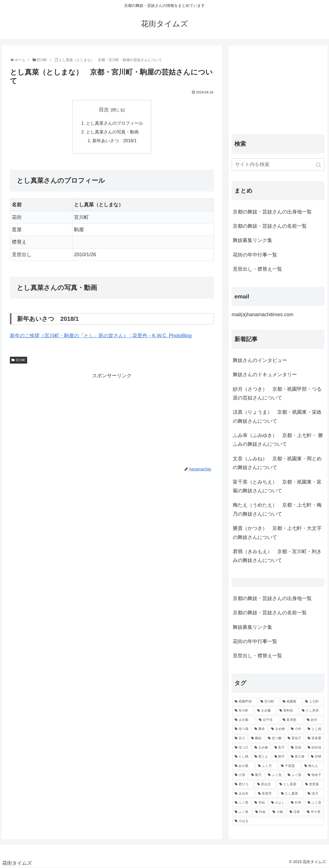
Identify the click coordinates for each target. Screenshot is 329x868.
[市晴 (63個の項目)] (316, 757)
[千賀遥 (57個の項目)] (290, 766)
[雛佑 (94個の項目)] (256, 738)
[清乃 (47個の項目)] (315, 794)
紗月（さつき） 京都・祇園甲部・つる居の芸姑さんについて (277, 393)
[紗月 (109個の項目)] (314, 720)
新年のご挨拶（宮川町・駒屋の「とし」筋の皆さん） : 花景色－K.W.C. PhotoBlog (101, 336)
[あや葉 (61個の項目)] (243, 766)
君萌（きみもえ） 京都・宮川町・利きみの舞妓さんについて (277, 556)
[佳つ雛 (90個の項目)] (275, 738)
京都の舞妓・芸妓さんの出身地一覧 (272, 212)
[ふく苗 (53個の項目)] (294, 775)
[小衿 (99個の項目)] (296, 729)
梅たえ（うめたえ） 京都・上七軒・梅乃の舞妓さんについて (277, 509)
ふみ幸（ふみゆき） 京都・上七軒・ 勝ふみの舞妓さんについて (278, 440)
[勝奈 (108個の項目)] (260, 729)
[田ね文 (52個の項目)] (265, 784)
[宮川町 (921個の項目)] (269, 702)
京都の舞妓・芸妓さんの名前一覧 (270, 226)
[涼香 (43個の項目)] (295, 812)
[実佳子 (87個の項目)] (294, 738)
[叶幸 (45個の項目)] (296, 803)
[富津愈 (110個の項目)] (292, 720)
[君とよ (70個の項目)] (261, 757)
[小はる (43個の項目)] (278, 821)
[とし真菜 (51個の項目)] (289, 784)
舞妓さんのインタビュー (260, 360)
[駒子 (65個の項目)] (280, 757)
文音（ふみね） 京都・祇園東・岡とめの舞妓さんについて (277, 463)
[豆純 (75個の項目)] (296, 748)
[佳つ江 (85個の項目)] (242, 748)
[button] (319, 165)
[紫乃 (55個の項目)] (256, 775)
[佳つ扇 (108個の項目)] (242, 729)
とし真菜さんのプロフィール (115, 123)
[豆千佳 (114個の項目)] (268, 720)
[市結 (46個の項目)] (260, 803)
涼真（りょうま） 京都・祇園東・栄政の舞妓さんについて (277, 416)
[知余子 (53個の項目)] (314, 775)
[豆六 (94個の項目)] (240, 738)
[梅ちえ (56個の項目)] (313, 766)
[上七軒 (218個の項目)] (313, 702)
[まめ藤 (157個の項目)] (265, 711)
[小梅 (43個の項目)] (278, 812)
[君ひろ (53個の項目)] (243, 784)
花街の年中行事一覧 (255, 255)
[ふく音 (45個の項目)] (314, 803)
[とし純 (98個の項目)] (314, 729)
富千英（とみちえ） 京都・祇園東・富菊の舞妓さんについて (277, 486)
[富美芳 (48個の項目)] (267, 794)
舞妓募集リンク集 (253, 240)
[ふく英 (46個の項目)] (242, 803)
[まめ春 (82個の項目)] (261, 748)
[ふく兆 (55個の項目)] (275, 775)
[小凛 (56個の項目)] (240, 775)
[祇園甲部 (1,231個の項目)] (245, 702)
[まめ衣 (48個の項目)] (243, 794)
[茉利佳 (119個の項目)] (288, 711)
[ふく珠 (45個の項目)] (242, 812)
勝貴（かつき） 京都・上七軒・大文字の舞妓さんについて (277, 533)
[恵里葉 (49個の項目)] (313, 784)
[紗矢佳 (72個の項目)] (314, 748)
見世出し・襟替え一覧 (257, 269)
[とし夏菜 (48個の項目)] (291, 794)
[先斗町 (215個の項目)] (243, 711)
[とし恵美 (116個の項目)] (312, 711)
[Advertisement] (112, 419)
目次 (104, 110)
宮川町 (21, 360)
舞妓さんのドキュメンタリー (265, 375)
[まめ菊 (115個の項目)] (244, 720)
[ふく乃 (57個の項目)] (267, 766)
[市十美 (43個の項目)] (314, 812)
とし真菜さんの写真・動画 (112, 132)
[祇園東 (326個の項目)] (291, 702)
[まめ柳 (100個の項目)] (278, 729)
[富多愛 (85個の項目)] (314, 738)
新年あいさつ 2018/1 (115, 141)
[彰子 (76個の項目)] (280, 748)
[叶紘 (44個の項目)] (261, 812)
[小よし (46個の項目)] (278, 803)
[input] (278, 165)
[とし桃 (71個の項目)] (242, 757)
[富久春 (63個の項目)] (298, 757)
